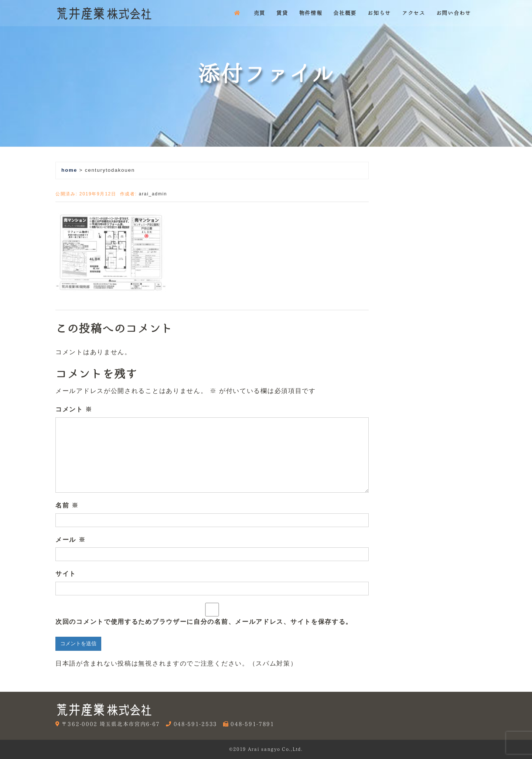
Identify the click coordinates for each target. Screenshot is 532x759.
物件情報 (311, 13)
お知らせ (379, 13)
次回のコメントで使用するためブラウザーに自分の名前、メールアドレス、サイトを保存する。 (204, 622)
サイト (66, 574)
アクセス (414, 13)
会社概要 (345, 13)
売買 (260, 13)
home (69, 170)
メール (70, 540)
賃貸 (282, 13)
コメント (74, 409)
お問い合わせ (454, 13)
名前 (67, 505)
